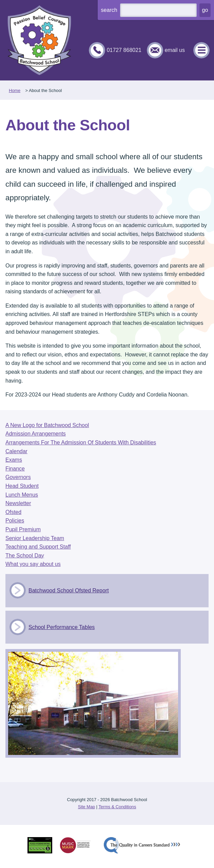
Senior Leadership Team (35, 538)
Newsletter (18, 503)
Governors (18, 477)
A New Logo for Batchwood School (47, 425)
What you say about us (33, 564)
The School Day (25, 556)
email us (175, 50)
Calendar (16, 451)
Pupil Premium (23, 529)
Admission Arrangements (36, 434)
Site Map (87, 807)
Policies (15, 521)
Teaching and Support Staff (38, 547)
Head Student (22, 486)
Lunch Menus (22, 495)
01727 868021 (124, 50)
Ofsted (13, 512)
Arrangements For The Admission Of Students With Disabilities (81, 442)
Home (15, 90)
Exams (14, 460)
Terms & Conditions (117, 807)
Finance (15, 469)
